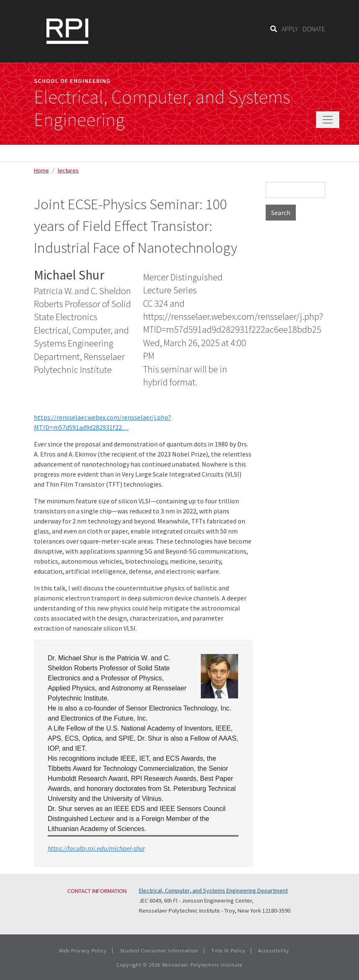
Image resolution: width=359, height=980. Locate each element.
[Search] (274, 29)
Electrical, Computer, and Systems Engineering (162, 108)
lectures (68, 170)
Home (41, 170)
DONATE (314, 29)
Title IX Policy (228, 950)
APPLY (290, 29)
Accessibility (274, 950)
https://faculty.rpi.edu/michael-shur (96, 848)
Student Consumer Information (159, 950)
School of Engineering (72, 81)
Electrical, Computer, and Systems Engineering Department (213, 890)
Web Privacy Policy (83, 950)
